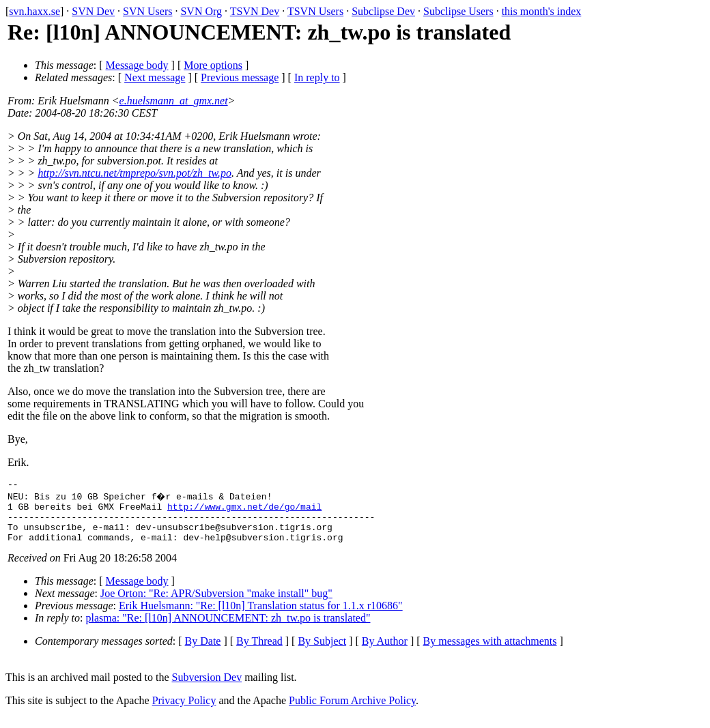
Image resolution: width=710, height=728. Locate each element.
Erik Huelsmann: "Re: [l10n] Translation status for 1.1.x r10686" (261, 616)
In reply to (317, 77)
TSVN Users (315, 11)
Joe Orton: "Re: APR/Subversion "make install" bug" (216, 603)
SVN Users (147, 11)
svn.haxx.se (34, 11)
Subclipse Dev (383, 11)
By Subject (322, 651)
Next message (155, 77)
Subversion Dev (207, 687)
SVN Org (201, 11)
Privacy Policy (184, 711)
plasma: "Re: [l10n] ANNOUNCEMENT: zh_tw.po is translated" (228, 628)
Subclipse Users (458, 11)
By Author (385, 651)
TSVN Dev (255, 11)
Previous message (240, 77)
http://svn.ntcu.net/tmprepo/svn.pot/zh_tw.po (134, 173)
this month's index (542, 11)
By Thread (259, 651)
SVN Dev (93, 11)
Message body (137, 65)
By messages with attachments (490, 651)
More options (213, 65)
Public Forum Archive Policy (352, 711)
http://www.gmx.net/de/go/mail (244, 510)
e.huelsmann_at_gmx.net (174, 101)
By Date (203, 651)
